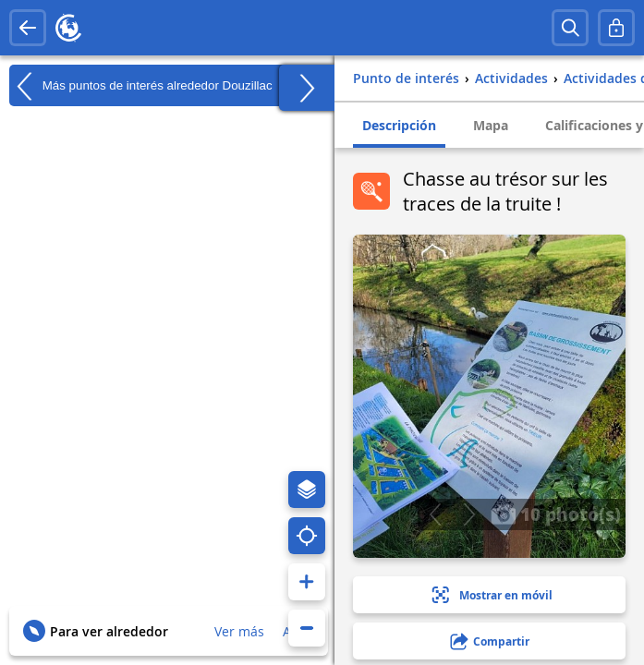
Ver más (239, 631)
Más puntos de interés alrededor (141, 86)
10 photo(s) (556, 514)
